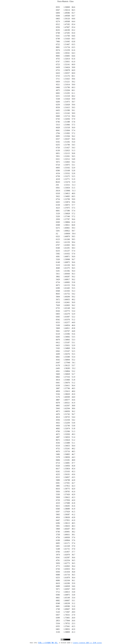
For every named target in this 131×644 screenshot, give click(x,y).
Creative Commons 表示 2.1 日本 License (87, 643)
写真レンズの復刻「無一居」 (48, 643)
